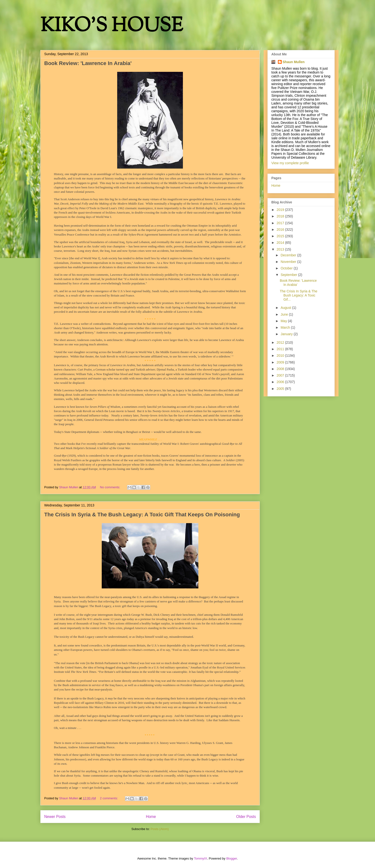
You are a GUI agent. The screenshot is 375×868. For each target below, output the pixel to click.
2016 (281, 230)
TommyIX (201, 858)
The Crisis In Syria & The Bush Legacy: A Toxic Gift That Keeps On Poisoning (142, 515)
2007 (281, 375)
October (287, 268)
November (289, 262)
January (287, 334)
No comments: (111, 487)
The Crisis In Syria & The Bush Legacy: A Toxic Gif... (299, 295)
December (289, 255)
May (284, 321)
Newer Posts (55, 817)
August (286, 308)
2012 (281, 342)
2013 (281, 249)
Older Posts (246, 817)
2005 (281, 389)
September (289, 275)
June (285, 314)
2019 (281, 210)
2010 (281, 356)
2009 (281, 362)
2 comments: (109, 798)
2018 (281, 216)
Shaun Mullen (294, 62)
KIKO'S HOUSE (112, 26)
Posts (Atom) (160, 829)
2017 (281, 223)
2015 (281, 236)
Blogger (231, 858)
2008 (281, 369)
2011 (281, 349)
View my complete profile (290, 163)
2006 (281, 382)
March (286, 327)
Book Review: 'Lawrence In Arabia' (88, 63)
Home (151, 817)
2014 (281, 243)
